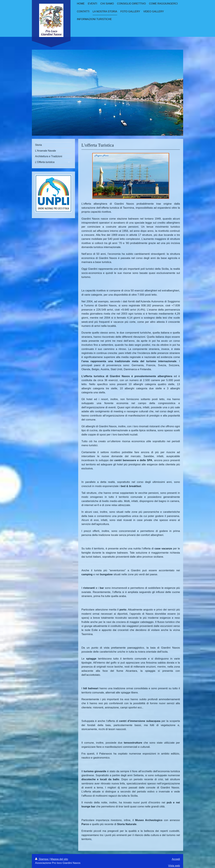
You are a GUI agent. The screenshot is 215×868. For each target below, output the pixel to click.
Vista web (174, 866)
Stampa (42, 859)
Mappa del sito (59, 859)
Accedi (176, 859)
